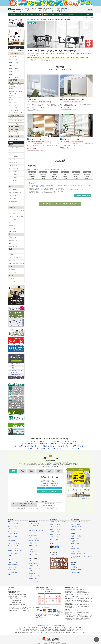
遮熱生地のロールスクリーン (16, 92)
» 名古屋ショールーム (56, 532)
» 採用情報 (74, 567)
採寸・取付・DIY (36, 14)
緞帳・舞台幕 (13, 231)
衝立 (10, 222)
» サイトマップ (75, 546)
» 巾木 (10, 575)
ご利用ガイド (54, 169)
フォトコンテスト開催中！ (84, 14)
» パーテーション (34, 535)
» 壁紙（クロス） (34, 543)
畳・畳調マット (13, 202)
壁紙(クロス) (12, 237)
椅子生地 (11, 278)
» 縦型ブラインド (13, 536)
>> (54, 592)
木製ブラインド (13, 163)
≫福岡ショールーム (16, 374)
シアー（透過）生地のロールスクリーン (14, 99)
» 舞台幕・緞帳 (33, 546)
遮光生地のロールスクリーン (16, 89)
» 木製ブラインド (13, 534)
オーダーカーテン (14, 148)
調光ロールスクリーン (15, 105)
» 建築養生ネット (34, 566)
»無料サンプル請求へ (40, 187)
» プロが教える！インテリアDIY (80, 522)
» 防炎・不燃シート (34, 563)
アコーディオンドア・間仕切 (17, 210)
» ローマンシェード (13, 548)
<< (46, 592)
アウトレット (13, 281)
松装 (28, 20)
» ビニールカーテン (34, 528)
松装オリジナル (15, 56)
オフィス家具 (13, 273)
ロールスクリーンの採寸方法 (16, 51)
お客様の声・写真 (49, 14)
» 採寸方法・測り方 (76, 527)
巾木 (10, 205)
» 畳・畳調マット (13, 572)
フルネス (13, 77)
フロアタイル (13, 196)
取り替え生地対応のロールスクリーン (14, 133)
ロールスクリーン (15, 48)
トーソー (13, 59)
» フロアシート (12, 570)
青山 (22, 471)
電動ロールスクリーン (15, 102)
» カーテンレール (13, 529)
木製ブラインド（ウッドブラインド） (35, 444)
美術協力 (70, 14)
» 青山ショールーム (55, 527)
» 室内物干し (33, 552)
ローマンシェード (14, 151)
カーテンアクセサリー (15, 157)
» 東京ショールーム (55, 524)
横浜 (31, 471)
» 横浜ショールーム (55, 529)
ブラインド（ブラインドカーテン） (73, 441)
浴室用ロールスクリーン (15, 118)
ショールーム (24, 14)
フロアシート (13, 199)
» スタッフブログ (76, 551)
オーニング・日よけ (14, 124)
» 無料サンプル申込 (76, 536)
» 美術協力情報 (75, 549)
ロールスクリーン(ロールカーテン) (39, 20)
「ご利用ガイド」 (46, 191)
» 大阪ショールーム (55, 534)
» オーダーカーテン (13, 524)
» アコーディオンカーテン (36, 530)
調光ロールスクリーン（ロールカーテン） (56, 446)
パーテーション (13, 219)
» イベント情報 (54, 539)
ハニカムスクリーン (14, 175)
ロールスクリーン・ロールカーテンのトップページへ (60, 204)
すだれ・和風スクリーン (15, 178)
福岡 (59, 471)
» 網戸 (10, 556)
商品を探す (13, 14)
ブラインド (12, 160)
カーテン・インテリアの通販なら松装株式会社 (51, 642)
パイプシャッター (14, 228)
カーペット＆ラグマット (15, 193)
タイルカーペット (14, 190)
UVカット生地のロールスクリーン (13, 95)
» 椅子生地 (32, 573)
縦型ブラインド (13, 166)
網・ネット (12, 252)
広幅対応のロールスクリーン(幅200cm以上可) (16, 85)
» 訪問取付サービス (76, 529)
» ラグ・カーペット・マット (16, 562)
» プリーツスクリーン (14, 543)
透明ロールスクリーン (15, 139)
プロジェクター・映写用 (15, 121)
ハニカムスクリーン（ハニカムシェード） (37, 448)
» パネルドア (33, 533)
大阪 (50, 471)
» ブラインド (12, 531)
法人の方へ (61, 14)
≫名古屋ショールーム (16, 370)
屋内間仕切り (13, 270)
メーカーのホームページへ (83, 196)
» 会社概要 (74, 565)
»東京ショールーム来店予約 (49, 491)
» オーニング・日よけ (35, 568)
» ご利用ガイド (75, 541)
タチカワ (13, 65)
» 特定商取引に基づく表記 (78, 554)
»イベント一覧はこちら (84, 499)
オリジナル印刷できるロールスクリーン (15, 109)
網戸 (10, 184)
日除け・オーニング (14, 258)
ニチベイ (13, 62)
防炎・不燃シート (14, 261)
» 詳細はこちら (46, 607)
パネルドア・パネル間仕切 (16, 216)
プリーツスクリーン (14, 172)
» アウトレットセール (35, 581)
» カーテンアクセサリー (14, 526)
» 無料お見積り (75, 539)
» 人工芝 (31, 571)
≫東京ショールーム (16, 364)
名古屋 (40, 471)
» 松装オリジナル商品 (35, 576)
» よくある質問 (75, 544)
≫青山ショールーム (16, 366)
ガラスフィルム (13, 181)
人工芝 (11, 255)
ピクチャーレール (14, 243)
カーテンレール (13, 154)
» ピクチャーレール (34, 540)
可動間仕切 (12, 225)
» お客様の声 (53, 555)
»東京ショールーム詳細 (49, 488)
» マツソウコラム (76, 524)
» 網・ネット (33, 561)
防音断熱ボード (13, 246)
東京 (13, 471)
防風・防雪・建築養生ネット (17, 264)
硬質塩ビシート (13, 240)
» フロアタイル (12, 567)
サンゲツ (13, 71)
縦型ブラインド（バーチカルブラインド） (64, 444)
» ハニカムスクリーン (14, 546)
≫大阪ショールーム (16, 372)
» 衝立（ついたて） (34, 538)
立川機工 (13, 68)
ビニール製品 (13, 213)
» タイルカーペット (13, 565)
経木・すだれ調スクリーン (16, 113)
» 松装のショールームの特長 (58, 522)
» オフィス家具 (33, 554)
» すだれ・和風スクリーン (15, 551)
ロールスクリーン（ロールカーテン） (27, 446)
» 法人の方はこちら (76, 572)
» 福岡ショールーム (55, 537)
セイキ (13, 74)
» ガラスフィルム (13, 553)
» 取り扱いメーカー (76, 570)
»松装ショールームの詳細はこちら (50, 467)
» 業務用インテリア (34, 578)
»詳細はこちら (75, 597)
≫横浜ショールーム (16, 368)
